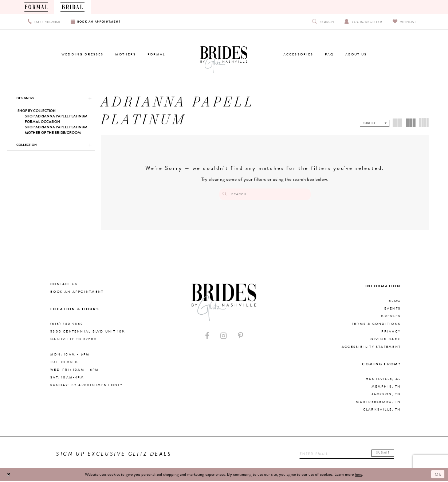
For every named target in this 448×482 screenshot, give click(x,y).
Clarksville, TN (382, 411)
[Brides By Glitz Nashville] (224, 60)
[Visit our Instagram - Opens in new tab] (223, 337)
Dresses (391, 318)
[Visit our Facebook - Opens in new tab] (207, 337)
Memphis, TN (386, 388)
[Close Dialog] (9, 475)
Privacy (391, 333)
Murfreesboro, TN (378, 403)
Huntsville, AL (383, 380)
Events (392, 310)
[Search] (265, 194)
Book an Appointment (77, 293)
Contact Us (64, 285)
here (358, 475)
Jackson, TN (386, 396)
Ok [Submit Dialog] (438, 475)
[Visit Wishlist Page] (404, 22)
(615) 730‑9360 (67, 325)
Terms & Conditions (376, 325)
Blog (395, 302)
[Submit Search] (235, 194)
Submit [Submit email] (386, 454)
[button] (51, 99)
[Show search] (323, 22)
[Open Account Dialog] (363, 22)
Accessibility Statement (371, 348)
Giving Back (386, 341)
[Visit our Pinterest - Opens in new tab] (240, 337)
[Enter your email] (346, 455)
